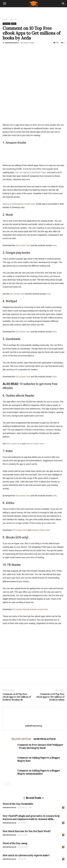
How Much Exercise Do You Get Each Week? (27, 831)
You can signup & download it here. (31, 172)
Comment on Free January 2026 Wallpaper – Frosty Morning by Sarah (40, 746)
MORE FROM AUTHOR (44, 739)
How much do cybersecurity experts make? (26, 855)
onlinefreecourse (12, 43)
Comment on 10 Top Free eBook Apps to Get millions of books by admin (50, 697)
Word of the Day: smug (15, 843)
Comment (14, 19)
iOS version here (23, 245)
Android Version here (41, 530)
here (54, 245)
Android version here (35, 444)
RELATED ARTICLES (21, 739)
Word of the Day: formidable (18, 804)
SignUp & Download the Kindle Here (19, 204)
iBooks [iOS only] (17, 537)
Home (5, 19)
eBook (14, 24)
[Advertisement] (34, 12)
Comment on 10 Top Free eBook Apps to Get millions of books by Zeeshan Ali (17, 697)
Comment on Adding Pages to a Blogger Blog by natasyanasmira (39, 772)
